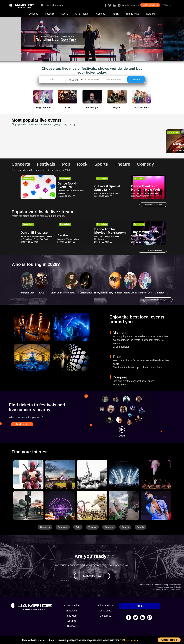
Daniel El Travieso (34, 232)
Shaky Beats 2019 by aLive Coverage (166, 585)
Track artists (22, 424)
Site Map (72, 616)
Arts (78, 527)
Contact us (106, 616)
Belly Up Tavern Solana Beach (107, 193)
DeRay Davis (86, 293)
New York (90, 40)
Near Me (151, 14)
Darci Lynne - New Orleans (145, 139)
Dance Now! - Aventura (67, 185)
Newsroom (72, 611)
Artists (126, 5)
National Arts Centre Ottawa (32, 148)
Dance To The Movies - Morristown (110, 231)
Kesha (71, 293)
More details (130, 640)
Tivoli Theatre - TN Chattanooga (34, 193)
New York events (52, 5)
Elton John (56, 293)
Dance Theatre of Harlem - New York (146, 188)
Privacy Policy (106, 605)
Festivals (50, 14)
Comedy (101, 14)
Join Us (139, 606)
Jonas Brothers (132, 293)
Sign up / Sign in (150, 5)
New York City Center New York (145, 193)
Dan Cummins (68, 141)
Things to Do (133, 14)
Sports (65, 14)
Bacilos (63, 235)
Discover (72, 626)
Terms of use (105, 611)
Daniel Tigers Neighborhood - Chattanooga (32, 189)
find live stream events (152, 250)
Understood (169, 640)
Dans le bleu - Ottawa (31, 142)
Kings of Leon (146, 293)
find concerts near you (158, 300)
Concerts (33, 14)
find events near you (153, 205)
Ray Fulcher (115, 293)
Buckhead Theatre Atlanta (68, 239)
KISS (42, 293)
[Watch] (122, 430)
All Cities (72, 621)
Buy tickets (28, 132)
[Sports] (60, 475)
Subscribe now (92, 576)
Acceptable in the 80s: (161, 589)
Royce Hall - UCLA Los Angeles (108, 148)
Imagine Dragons (30, 293)
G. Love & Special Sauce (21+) (107, 188)
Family (115, 14)
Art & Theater (82, 14)
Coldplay (160, 293)
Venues (135, 5)
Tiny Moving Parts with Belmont (145, 234)
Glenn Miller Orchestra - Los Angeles (106, 144)
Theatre (92, 527)
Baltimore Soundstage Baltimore (145, 239)
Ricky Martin (101, 293)
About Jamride (72, 605)
